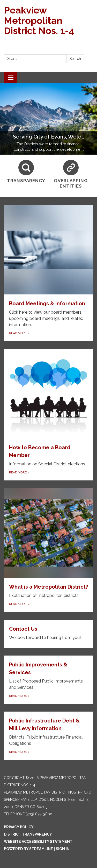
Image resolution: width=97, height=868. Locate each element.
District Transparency (28, 834)
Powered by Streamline (28, 849)
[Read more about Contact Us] (48, 634)
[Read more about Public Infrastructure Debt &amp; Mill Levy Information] (48, 736)
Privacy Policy (19, 827)
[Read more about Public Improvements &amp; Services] (48, 680)
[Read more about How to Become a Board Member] (48, 415)
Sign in (63, 849)
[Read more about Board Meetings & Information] (48, 273)
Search (75, 59)
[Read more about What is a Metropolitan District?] (48, 550)
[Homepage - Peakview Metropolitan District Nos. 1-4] (48, 21)
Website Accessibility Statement (38, 842)
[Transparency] (26, 172)
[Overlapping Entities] (71, 174)
